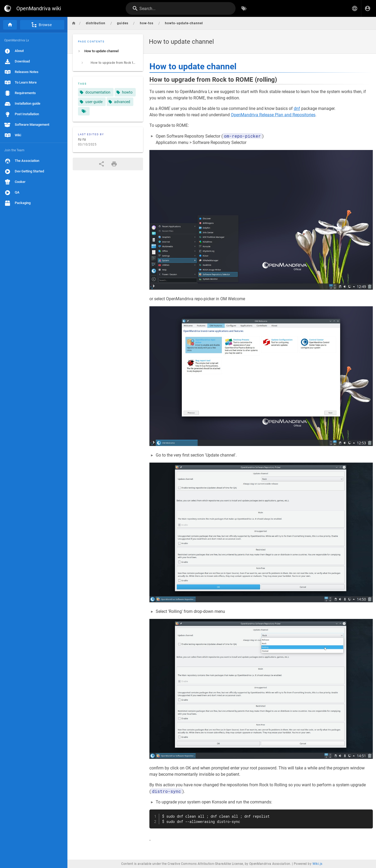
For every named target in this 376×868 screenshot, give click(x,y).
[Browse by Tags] (244, 8)
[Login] (368, 8)
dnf (297, 108)
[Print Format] (114, 164)
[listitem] (108, 51)
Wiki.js (318, 864)
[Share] (101, 164)
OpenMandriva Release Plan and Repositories (273, 115)
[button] (355, 8)
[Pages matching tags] (84, 111)
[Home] (10, 25)
